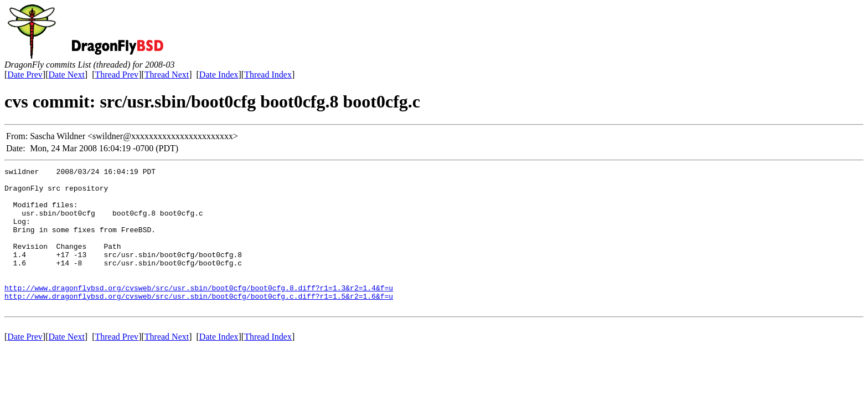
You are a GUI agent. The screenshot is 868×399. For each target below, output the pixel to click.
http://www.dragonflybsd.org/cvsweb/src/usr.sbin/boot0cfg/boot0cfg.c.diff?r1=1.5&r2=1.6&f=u (199, 323)
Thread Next (167, 75)
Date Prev (25, 75)
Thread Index (268, 75)
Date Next (67, 75)
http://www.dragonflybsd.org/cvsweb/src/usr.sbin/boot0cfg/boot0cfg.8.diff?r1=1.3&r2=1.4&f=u (199, 313)
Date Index (219, 75)
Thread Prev (117, 75)
